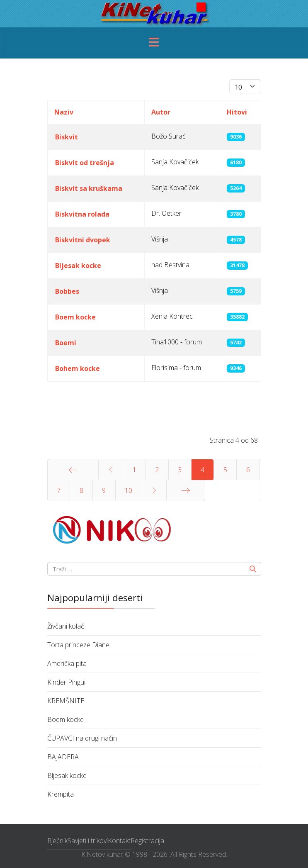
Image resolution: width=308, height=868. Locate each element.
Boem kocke (75, 317)
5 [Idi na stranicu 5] (225, 470)
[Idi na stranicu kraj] (186, 490)
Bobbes (67, 291)
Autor (161, 112)
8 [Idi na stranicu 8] (81, 490)
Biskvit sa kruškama (89, 188)
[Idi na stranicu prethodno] (111, 470)
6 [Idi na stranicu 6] (248, 470)
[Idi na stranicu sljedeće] (154, 490)
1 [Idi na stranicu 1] (135, 470)
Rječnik (57, 841)
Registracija (147, 841)
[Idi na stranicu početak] (73, 470)
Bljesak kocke (78, 266)
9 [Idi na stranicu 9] (104, 490)
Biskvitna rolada (82, 214)
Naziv (64, 112)
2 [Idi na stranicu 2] (157, 470)
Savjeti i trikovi (88, 841)
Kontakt (119, 841)
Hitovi (237, 112)
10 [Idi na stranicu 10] (129, 490)
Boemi (66, 343)
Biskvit (67, 137)
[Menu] (154, 43)
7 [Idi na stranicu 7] (59, 490)
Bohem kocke (78, 368)
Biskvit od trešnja (85, 163)
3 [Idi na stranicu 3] (180, 470)
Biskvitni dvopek (83, 240)
